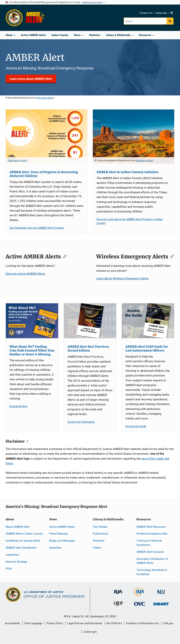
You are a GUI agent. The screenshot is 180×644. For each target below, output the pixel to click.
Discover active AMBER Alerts (25, 274)
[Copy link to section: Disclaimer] (27, 441)
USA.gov (168, 623)
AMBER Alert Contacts (150, 552)
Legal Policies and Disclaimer (85, 623)
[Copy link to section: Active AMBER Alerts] (64, 256)
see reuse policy (45, 98)
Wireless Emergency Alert (152, 534)
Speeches (55, 548)
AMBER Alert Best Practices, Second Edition (89, 349)
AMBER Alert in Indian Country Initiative (127, 172)
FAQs (9, 568)
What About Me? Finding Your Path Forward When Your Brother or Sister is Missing (32, 351)
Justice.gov (90, 632)
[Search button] (170, 21)
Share (173, 14)
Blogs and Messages (62, 541)
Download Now (18, 406)
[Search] (145, 21)
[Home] (36, 18)
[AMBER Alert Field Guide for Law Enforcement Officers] (148, 321)
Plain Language (33, 623)
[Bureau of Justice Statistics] (140, 594)
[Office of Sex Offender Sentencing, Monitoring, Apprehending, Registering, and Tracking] (161, 603)
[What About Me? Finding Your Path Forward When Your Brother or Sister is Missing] (32, 321)
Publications (101, 534)
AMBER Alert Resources (151, 527)
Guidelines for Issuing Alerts (23, 541)
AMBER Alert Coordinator (21, 548)
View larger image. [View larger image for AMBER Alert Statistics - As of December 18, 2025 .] (17, 160)
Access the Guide (136, 426)
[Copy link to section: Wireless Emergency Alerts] (171, 256)
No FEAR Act (114, 623)
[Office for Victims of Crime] (140, 604)
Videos (97, 548)
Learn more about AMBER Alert (31, 79)
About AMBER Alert (17, 527)
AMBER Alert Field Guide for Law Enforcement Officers (147, 349)
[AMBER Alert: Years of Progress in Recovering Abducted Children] (46, 137)
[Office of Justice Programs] (14, 18)
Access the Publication (81, 422)
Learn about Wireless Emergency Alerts (122, 278)
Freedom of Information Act (143, 623)
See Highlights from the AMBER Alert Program (37, 228)
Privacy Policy (55, 623)
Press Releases (59, 534)
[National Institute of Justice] (161, 590)
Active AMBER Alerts (62, 527)
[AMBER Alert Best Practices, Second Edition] (90, 321)
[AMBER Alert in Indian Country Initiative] (134, 137)
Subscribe (161, 13)
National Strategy (16, 562)
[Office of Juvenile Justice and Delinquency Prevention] (118, 605)
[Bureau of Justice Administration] (118, 590)
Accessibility (12, 623)
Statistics (99, 541)
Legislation (12, 555)
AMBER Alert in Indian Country (24, 534)
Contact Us (146, 13)
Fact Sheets (100, 527)
